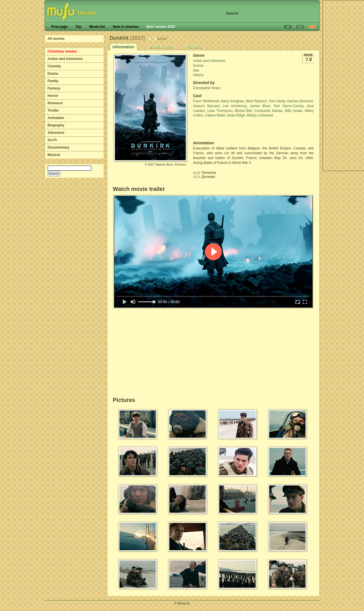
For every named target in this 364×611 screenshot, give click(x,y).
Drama (53, 74)
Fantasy (54, 88)
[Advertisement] (226, 129)
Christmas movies (62, 51)
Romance (55, 103)
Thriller (53, 110)
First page (59, 27)
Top (78, 27)
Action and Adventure (65, 59)
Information (124, 47)
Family (53, 81)
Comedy (54, 66)
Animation (56, 118)
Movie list (97, 27)
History (198, 75)
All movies (56, 39)
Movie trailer (160, 47)
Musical (54, 155)
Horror (53, 96)
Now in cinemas (126, 27)
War (196, 70)
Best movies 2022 (161, 27)
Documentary (59, 147)
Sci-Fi (52, 140)
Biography (56, 125)
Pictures (194, 47)
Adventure (56, 133)
